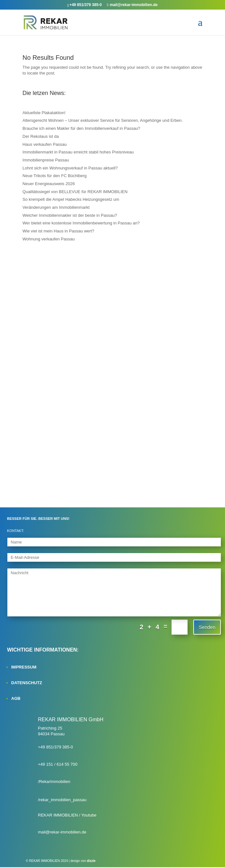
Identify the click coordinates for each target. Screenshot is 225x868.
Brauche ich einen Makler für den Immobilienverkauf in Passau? (81, 128)
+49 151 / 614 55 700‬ (58, 764)
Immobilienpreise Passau (46, 160)
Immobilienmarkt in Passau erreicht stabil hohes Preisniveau (78, 152)
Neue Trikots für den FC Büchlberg (54, 176)
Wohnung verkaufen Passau (48, 239)
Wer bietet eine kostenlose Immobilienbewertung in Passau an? (81, 223)
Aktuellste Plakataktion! (44, 113)
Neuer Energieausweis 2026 (48, 184)
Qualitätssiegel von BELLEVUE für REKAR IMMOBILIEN (75, 192)
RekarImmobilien (55, 782)
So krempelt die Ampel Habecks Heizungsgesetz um (71, 199)
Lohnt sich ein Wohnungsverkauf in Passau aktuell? (70, 168)
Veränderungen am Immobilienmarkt (56, 207)
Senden (207, 627)
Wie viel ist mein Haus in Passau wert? (58, 231)
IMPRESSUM (24, 667)
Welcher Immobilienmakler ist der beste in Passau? (70, 215)
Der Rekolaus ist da (40, 136)
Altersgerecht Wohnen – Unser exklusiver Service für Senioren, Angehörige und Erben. (103, 120)
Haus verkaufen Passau (44, 144)
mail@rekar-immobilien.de (62, 832)
